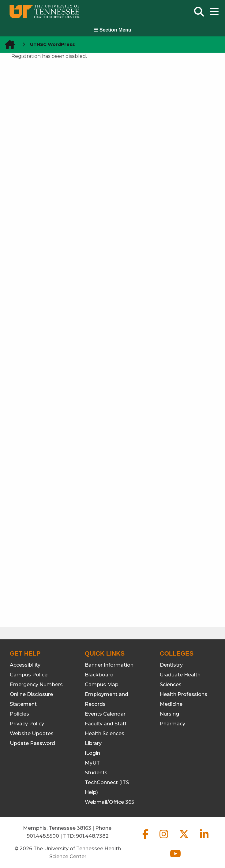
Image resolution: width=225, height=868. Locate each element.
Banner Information (109, 665)
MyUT (92, 763)
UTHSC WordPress (52, 44)
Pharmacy (172, 724)
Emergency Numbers (36, 685)
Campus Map (102, 685)
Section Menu (112, 30)
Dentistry (171, 665)
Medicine (171, 704)
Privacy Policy (27, 724)
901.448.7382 (92, 836)
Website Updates (32, 733)
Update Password (32, 743)
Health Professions (184, 694)
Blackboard (99, 675)
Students (96, 773)
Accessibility (25, 665)
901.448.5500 (43, 836)
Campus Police (29, 675)
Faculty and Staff (106, 724)
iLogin (92, 753)
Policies (19, 714)
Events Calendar (105, 714)
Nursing (169, 714)
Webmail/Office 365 (109, 802)
